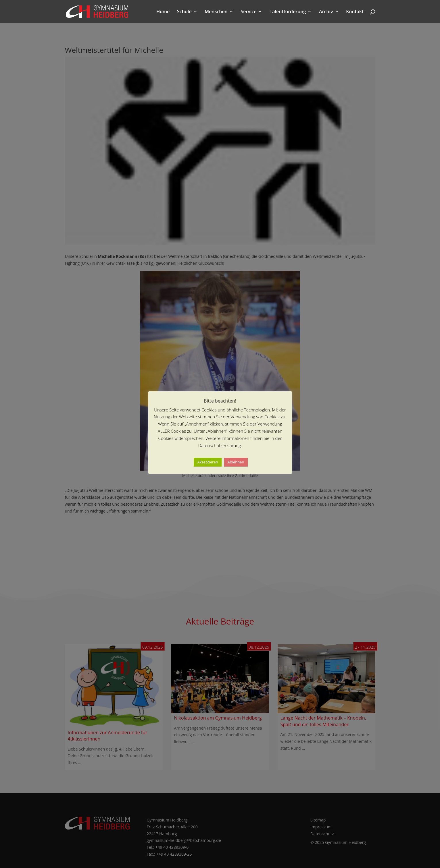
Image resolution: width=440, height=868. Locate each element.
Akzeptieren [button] (207, 462)
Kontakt (355, 12)
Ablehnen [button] (236, 462)
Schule (184, 12)
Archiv (326, 12)
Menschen (216, 12)
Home (163, 12)
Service (248, 12)
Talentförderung (288, 12)
